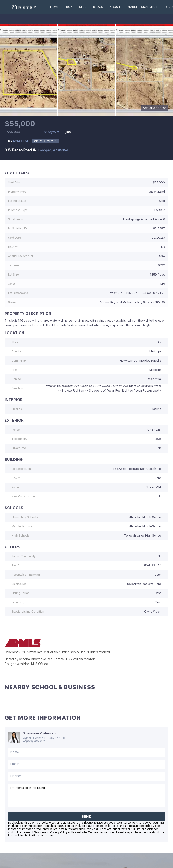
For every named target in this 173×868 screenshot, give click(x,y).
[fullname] (86, 752)
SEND (86, 817)
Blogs (98, 7)
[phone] (86, 776)
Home (55, 7)
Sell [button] (83, 7)
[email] (86, 764)
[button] (24, 7)
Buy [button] (69, 7)
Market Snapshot (143, 7)
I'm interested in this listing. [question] (86, 795)
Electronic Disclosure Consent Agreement (110, 823)
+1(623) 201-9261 (34, 741)
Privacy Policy (59, 832)
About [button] (115, 7)
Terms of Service (33, 832)
